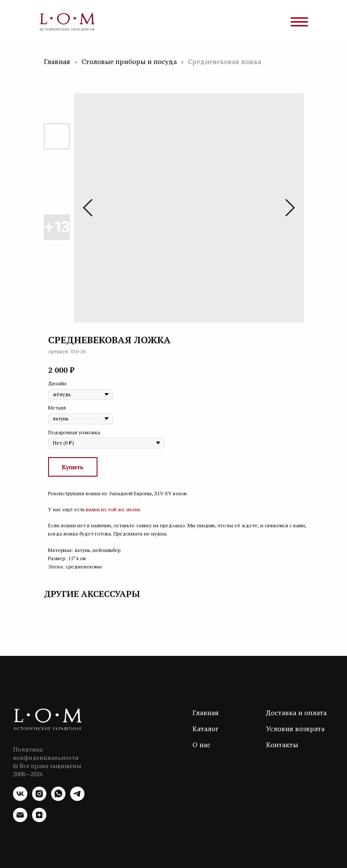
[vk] (20, 799)
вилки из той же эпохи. (114, 509)
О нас (201, 745)
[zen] (39, 820)
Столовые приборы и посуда (130, 61)
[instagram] (39, 799)
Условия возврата (295, 729)
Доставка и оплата (296, 713)
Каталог (206, 729)
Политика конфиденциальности (46, 753)
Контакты (282, 745)
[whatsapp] (58, 799)
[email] (20, 820)
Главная (57, 61)
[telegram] (77, 799)
